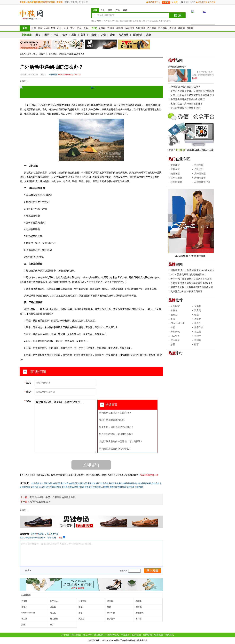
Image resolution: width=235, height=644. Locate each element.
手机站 (192, 2)
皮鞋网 (64, 487)
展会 (86, 28)
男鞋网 (111, 28)
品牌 (47, 28)
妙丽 (23, 625)
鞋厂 (98, 483)
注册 (54, 538)
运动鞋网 (129, 28)
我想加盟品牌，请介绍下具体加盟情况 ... (65, 426)
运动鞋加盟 (82, 483)
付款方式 (169, 635)
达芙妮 (155, 21)
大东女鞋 (167, 21)
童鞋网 (119, 28)
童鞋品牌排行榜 (130, 483)
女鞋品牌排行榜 (144, 483)
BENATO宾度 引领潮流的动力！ (191, 256)
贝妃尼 (81, 619)
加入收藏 (211, 2)
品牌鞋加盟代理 (202, 182)
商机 (60, 28)
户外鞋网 (152, 28)
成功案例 (99, 635)
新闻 (34, 28)
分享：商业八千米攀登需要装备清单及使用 (192, 95)
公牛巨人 (54, 601)
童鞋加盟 (64, 483)
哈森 (80, 607)
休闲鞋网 (141, 28)
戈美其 (110, 601)
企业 (66, 28)
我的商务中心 (154, 2)
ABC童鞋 (108, 21)
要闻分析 (137, 35)
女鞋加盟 (56, 483)
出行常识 (53, 54)
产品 (79, 28)
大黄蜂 (24, 601)
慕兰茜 (24, 619)
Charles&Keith (28, 613)
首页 (25, 28)
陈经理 (77, 2)
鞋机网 (190, 28)
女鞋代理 (34, 487)
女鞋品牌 (72, 487)
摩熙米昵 (140, 613)
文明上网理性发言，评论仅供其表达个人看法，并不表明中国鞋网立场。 (91, 554)
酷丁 (52, 625)
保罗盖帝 (111, 619)
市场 (73, 28)
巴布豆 (142, 21)
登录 (49, 538)
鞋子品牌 (104, 483)
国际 (47, 35)
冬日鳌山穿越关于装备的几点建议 (188, 99)
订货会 (93, 35)
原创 (74, 35)
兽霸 (80, 613)
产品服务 (125, 635)
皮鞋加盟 (73, 483)
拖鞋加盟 (175, 173)
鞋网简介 (77, 635)
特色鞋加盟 (176, 182)
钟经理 (84, 2)
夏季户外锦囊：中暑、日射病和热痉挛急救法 (52, 497)
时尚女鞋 (89, 487)
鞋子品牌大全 (122, 21)
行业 (56, 35)
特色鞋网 (163, 28)
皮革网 (173, 28)
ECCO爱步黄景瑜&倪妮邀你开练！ (188, 274)
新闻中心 (43, 54)
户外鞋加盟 (200, 173)
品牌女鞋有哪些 (116, 483)
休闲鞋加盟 (176, 178)
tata (114, 21)
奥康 (160, 21)
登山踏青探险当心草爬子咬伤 (185, 108)
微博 (186, 2)
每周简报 (124, 35)
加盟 (53, 28)
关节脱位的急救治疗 (40, 502)
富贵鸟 (24, 607)
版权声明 (88, 635)
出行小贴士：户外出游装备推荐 (187, 104)
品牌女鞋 (97, 487)
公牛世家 (82, 601)
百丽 (130, 21)
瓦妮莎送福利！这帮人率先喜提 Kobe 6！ (192, 283)
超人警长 (54, 619)
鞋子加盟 (80, 487)
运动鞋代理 (44, 487)
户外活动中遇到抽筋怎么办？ (185, 87)
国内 (38, 35)
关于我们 (66, 635)
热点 (65, 35)
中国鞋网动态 (112, 635)
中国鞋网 (92, 483)
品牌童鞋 (105, 487)
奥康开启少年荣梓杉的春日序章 (187, 291)
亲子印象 (111, 613)
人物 (103, 35)
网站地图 (158, 635)
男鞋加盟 (48, 483)
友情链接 (147, 635)
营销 (112, 35)
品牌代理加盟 (55, 487)
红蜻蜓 (136, 21)
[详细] (195, 78)
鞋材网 (181, 28)
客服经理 (68, 2)
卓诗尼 (149, 21)
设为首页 (202, 2)
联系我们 (136, 635)
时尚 (40, 28)
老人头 (53, 613)
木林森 (139, 601)
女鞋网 (102, 28)
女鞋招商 (130, 487)
